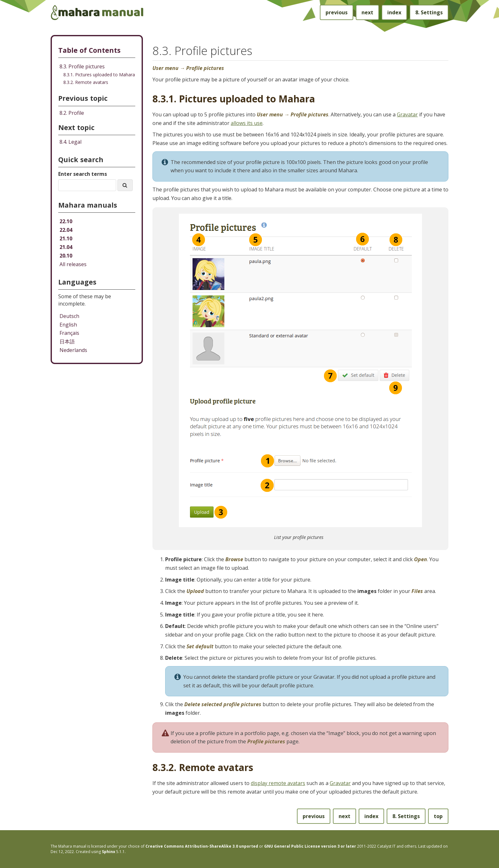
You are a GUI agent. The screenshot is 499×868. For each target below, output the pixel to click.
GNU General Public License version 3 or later (310, 846)
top (438, 816)
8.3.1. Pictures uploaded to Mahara (99, 75)
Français (69, 333)
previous (337, 12)
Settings (429, 12)
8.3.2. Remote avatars (86, 82)
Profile (72, 113)
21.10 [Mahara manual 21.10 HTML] (66, 238)
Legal (70, 142)
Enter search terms (83, 174)
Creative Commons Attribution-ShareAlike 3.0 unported (202, 846)
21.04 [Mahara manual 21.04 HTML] (66, 247)
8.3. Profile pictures (82, 66)
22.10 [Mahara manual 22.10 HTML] (66, 221)
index (394, 12)
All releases (73, 264)
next (367, 12)
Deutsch (69, 316)
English (68, 325)
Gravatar (407, 114)
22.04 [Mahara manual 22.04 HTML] (66, 230)
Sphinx (109, 852)
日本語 (67, 341)
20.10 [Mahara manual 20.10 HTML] (66, 256)
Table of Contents (89, 50)
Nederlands (73, 350)
